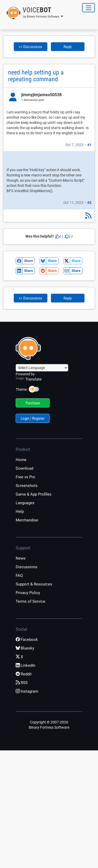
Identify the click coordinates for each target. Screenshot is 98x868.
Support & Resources (34, 584)
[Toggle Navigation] (88, 8)
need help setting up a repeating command (36, 76)
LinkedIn (25, 665)
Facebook (27, 640)
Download (24, 468)
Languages (25, 503)
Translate (29, 379)
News (21, 558)
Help (20, 511)
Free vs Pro (25, 477)
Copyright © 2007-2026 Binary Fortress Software (49, 725)
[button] (33, 13)
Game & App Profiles (34, 494)
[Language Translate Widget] (42, 368)
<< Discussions (30, 47)
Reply (68, 47)
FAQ (19, 576)
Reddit (24, 674)
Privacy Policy (28, 593)
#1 (89, 145)
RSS (22, 683)
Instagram (27, 691)
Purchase (33, 403)
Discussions (27, 567)
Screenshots (27, 486)
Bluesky (25, 648)
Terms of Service (30, 601)
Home (21, 460)
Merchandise (27, 520)
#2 (89, 203)
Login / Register (33, 418)
